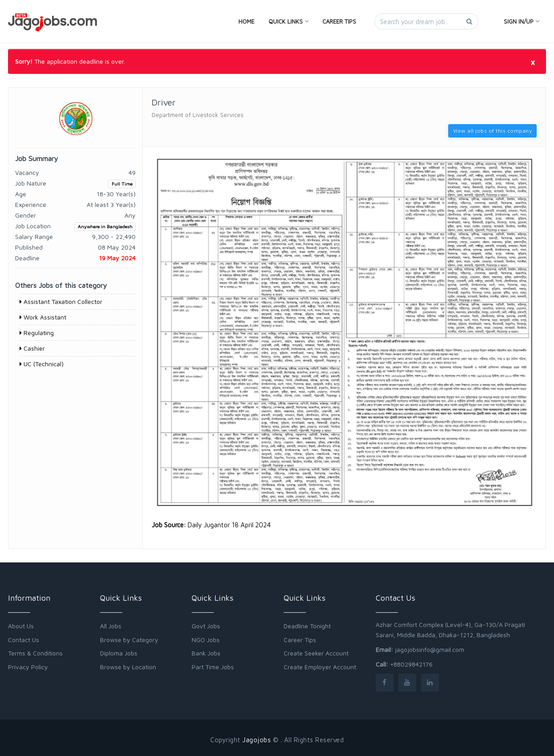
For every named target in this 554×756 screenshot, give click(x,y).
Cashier (32, 348)
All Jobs (111, 626)
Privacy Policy (28, 667)
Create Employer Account (320, 667)
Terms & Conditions (35, 653)
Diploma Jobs (119, 653)
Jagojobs (257, 740)
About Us (21, 626)
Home (246, 21)
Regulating (37, 333)
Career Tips (339, 21)
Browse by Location (128, 667)
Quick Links (288, 21)
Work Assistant (43, 317)
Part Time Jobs (213, 667)
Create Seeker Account (316, 653)
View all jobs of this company (493, 131)
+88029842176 (411, 664)
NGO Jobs (206, 640)
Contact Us (24, 640)
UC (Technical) (42, 364)
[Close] (533, 62)
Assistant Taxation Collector (61, 301)
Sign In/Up (521, 21)
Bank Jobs (206, 653)
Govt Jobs (206, 626)
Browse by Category (129, 640)
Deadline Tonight (307, 626)
